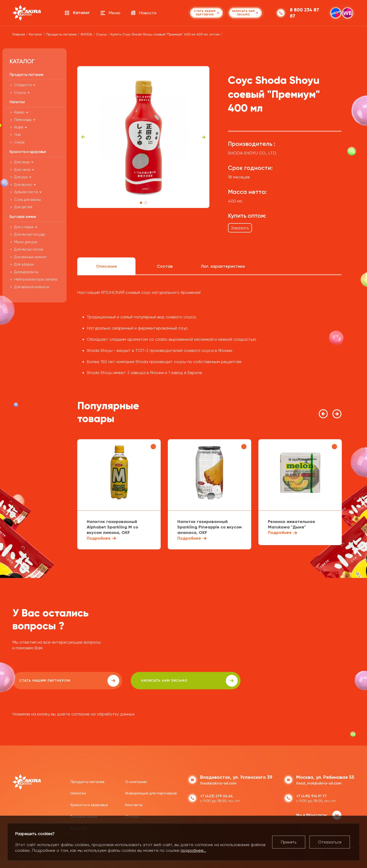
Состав (165, 266)
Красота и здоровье (89, 804)
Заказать (240, 228)
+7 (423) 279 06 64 (217, 795)
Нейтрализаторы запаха (36, 279)
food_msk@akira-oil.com (319, 782)
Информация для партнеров (151, 793)
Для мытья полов (29, 249)
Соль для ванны (28, 200)
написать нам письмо (147, 681)
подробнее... (193, 850)
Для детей (23, 207)
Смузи (19, 142)
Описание (106, 266)
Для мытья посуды (30, 234)
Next (203, 137)
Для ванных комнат (31, 257)
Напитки (78, 793)
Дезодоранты (26, 272)
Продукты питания (87, 781)
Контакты (134, 804)
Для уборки (24, 264)
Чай (17, 135)
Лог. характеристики (223, 266)
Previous (83, 137)
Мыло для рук (26, 242)
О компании (136, 781)
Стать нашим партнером (55, 681)
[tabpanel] (143, 137)
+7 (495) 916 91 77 (311, 795)
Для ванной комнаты (32, 287)
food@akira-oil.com (218, 782)
